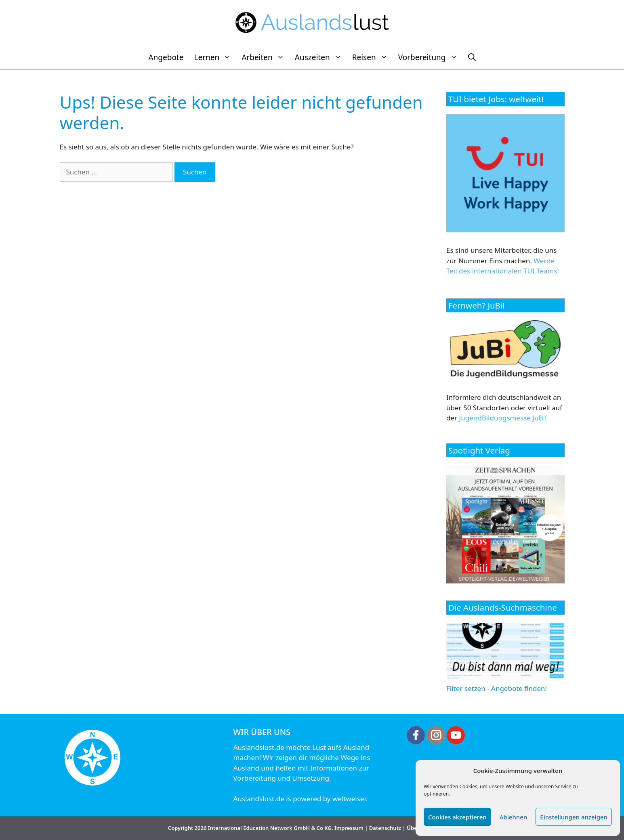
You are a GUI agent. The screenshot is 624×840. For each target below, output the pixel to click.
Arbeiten (266, 57)
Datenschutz (385, 828)
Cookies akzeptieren (457, 817)
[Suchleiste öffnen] (472, 57)
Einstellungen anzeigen (574, 817)
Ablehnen (514, 817)
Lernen (215, 57)
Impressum (349, 828)
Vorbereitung (431, 57)
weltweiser (349, 799)
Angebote (166, 57)
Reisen (373, 57)
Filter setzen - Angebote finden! (505, 684)
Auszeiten (321, 57)
